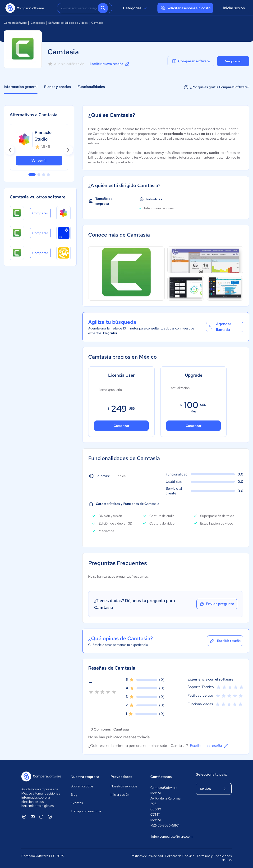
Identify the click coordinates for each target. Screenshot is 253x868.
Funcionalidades (91, 87)
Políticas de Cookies (180, 856)
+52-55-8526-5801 (165, 825)
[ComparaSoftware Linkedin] (24, 817)
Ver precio (233, 61)
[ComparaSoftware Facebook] (41, 817)
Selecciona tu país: (211, 774)
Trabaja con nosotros (86, 811)
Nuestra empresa (85, 777)
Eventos (77, 803)
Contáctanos (161, 777)
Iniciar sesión (234, 8)
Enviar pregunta (217, 604)
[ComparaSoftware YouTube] (33, 817)
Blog (74, 795)
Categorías (136, 8)
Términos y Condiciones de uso (214, 858)
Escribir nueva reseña (110, 64)
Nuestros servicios (124, 786)
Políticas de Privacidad (147, 856)
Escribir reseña (225, 641)
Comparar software (191, 61)
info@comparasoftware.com (169, 836)
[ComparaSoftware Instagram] (50, 817)
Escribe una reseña (209, 746)
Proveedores (121, 777)
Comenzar (122, 426)
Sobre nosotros (82, 786)
